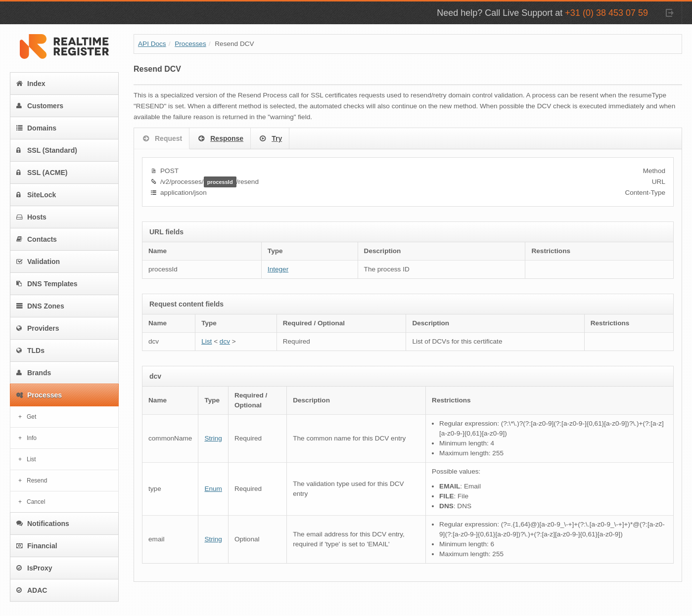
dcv (225, 341)
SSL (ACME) (42, 173)
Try (270, 139)
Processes (39, 395)
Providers (38, 328)
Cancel (36, 502)
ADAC (32, 590)
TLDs (30, 351)
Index (31, 84)
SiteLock (36, 195)
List (31, 459)
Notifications (43, 524)
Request (161, 139)
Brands (34, 373)
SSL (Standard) (47, 150)
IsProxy (34, 568)
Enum (213, 489)
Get (31, 417)
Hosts (31, 217)
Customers (40, 106)
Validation (38, 262)
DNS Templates (47, 284)
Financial (37, 546)
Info (32, 438)
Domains (36, 128)
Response (220, 139)
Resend (37, 481)
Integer (278, 269)
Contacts (37, 239)
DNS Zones (40, 306)
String (213, 438)
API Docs (152, 44)
